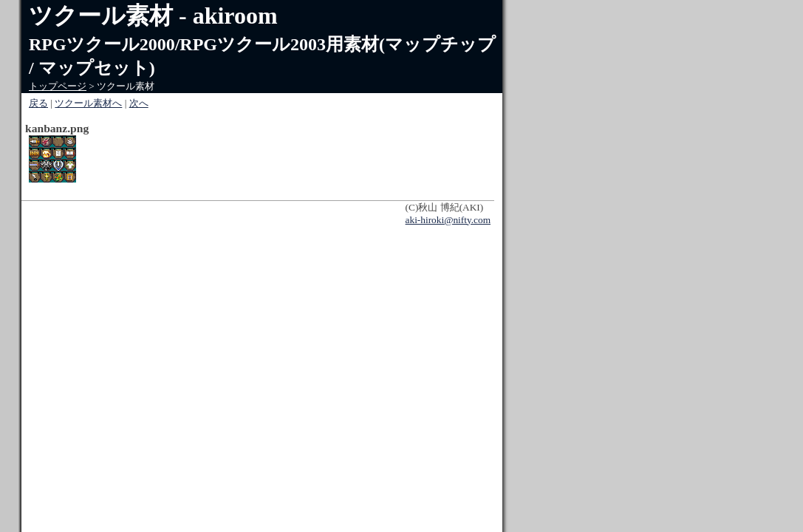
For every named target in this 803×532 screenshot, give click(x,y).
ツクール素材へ (88, 103)
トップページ (58, 86)
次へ (139, 103)
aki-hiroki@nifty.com (448, 220)
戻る (38, 103)
